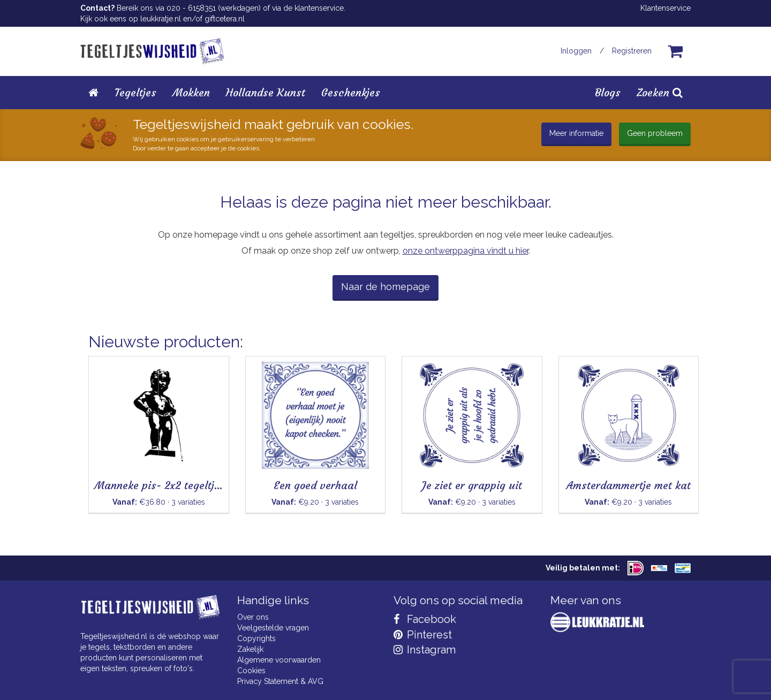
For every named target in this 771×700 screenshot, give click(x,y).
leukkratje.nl (161, 19)
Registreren (632, 51)
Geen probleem (655, 133)
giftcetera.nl (225, 19)
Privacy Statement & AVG (280, 681)
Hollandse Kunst (266, 92)
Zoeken (660, 92)
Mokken (191, 92)
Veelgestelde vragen (273, 628)
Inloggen (576, 51)
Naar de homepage (385, 287)
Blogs (608, 92)
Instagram (425, 650)
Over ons (253, 617)
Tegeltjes (135, 92)
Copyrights (256, 638)
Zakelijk (250, 649)
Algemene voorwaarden (279, 660)
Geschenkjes (351, 92)
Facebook (425, 619)
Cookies (251, 671)
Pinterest (423, 635)
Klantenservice (666, 8)
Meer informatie (576, 133)
